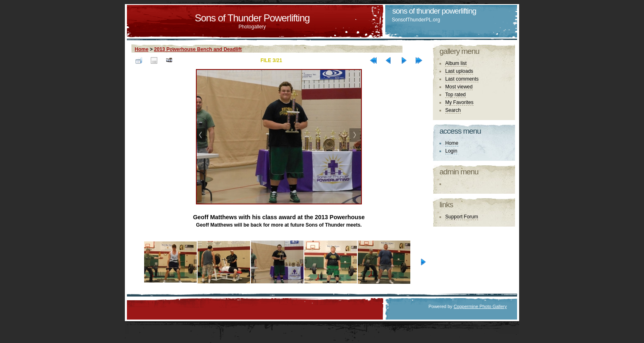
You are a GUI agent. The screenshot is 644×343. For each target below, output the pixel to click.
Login (451, 151)
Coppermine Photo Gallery (480, 306)
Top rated (455, 95)
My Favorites (459, 102)
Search (453, 110)
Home (141, 49)
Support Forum (462, 217)
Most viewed (459, 87)
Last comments (462, 79)
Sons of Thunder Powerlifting (252, 18)
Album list (456, 63)
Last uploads (459, 71)
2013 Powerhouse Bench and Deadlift (198, 49)
